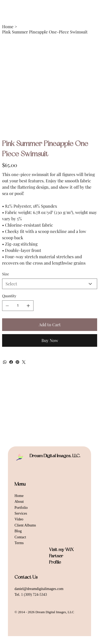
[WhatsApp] (5, 362)
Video (19, 519)
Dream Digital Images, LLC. (55, 456)
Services (21, 513)
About (19, 502)
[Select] (50, 284)
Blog (18, 531)
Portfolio (21, 508)
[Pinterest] (17, 362)
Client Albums (25, 525)
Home (19, 496)
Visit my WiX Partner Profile (61, 556)
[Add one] (28, 306)
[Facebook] (11, 362)
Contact (20, 537)
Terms (19, 543)
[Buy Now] (50, 340)
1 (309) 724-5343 (34, 595)
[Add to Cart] (50, 325)
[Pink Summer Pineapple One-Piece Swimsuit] (45, 32)
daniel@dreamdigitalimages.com (39, 589)
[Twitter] (24, 362)
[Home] (8, 26)
